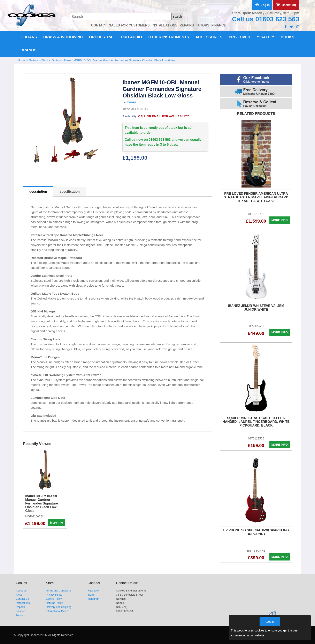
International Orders (57, 611)
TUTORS (203, 25)
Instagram (94, 599)
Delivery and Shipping (59, 607)
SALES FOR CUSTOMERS (129, 25)
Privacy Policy (54, 595)
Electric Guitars (51, 60)
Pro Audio (132, 37)
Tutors (20, 615)
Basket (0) (286, 5)
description (38, 192)
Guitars (29, 37)
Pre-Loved (240, 37)
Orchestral (102, 37)
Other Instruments (169, 37)
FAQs (19, 595)
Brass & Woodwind (63, 37)
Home (22, 60)
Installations (23, 603)
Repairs (20, 607)
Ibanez (131, 102)
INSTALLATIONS (164, 25)
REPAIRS (187, 25)
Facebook (93, 591)
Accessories (209, 37)
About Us (21, 591)
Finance (21, 611)
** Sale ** (266, 37)
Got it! (270, 622)
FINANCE (219, 25)
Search (177, 17)
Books (287, 37)
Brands (28, 50)
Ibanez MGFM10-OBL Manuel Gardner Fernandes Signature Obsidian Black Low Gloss (120, 60)
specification (70, 192)
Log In (263, 5)
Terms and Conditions (59, 591)
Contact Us (22, 599)
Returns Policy (54, 603)
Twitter (92, 595)
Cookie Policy (54, 599)
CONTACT (99, 25)
